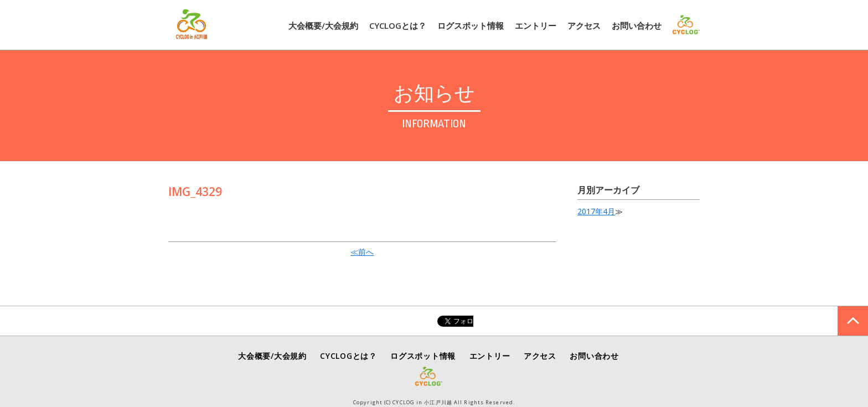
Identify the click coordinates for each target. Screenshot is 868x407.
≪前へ (362, 252)
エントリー (536, 25)
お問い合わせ (637, 25)
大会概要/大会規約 (323, 25)
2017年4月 (596, 211)
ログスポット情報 (471, 25)
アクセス (584, 25)
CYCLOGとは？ (398, 25)
